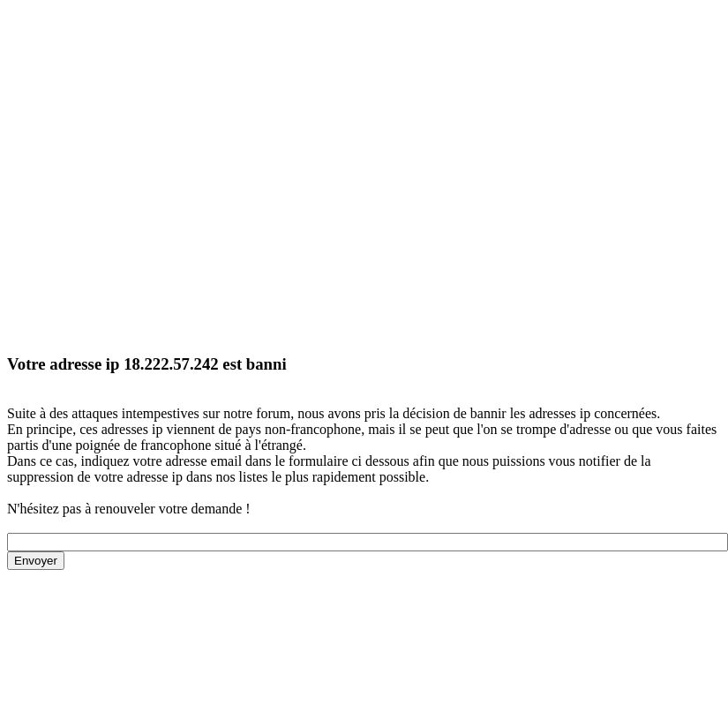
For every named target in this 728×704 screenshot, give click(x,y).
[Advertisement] (165, 172)
